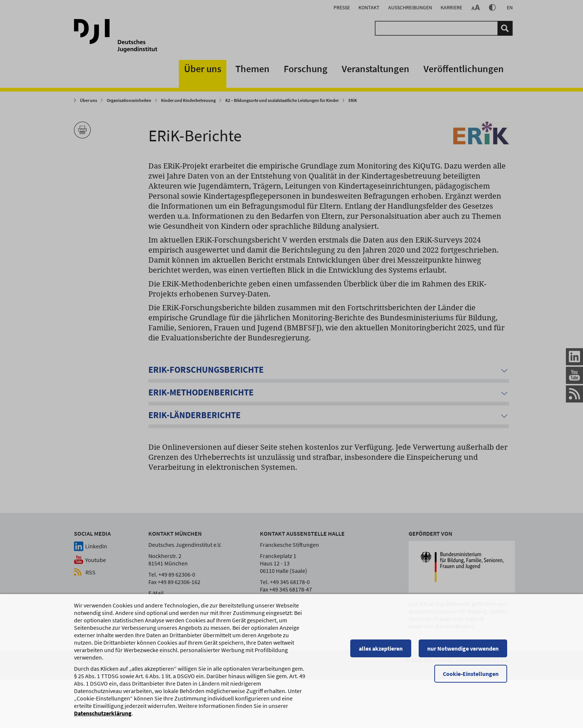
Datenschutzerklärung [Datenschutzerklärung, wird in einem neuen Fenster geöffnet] (103, 716)
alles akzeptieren (383, 652)
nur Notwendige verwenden (465, 652)
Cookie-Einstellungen (473, 677)
